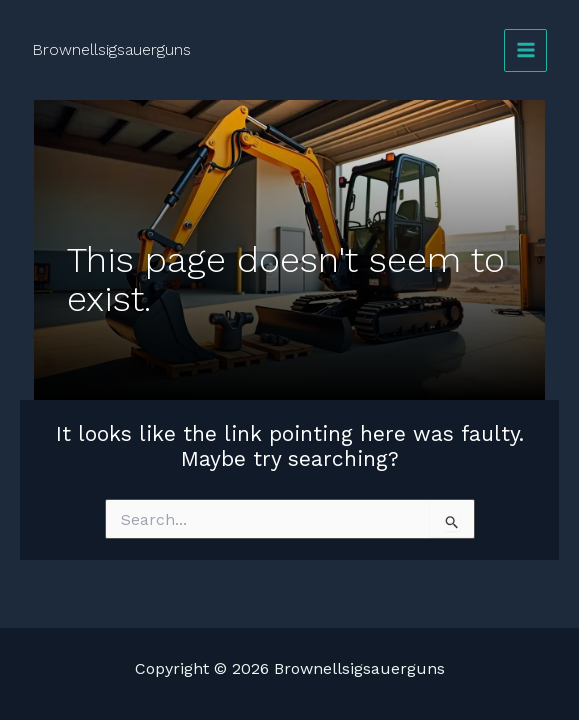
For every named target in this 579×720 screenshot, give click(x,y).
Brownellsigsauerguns (111, 49)
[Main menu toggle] (525, 50)
